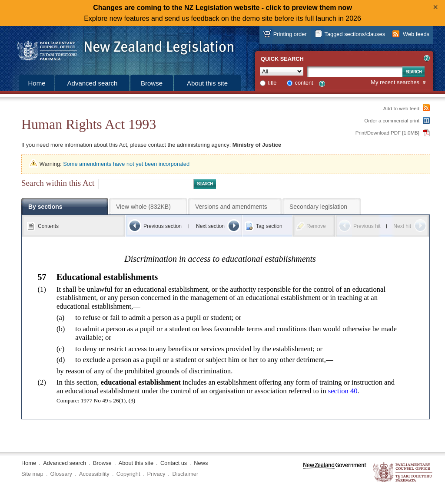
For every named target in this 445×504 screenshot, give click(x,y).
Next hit (402, 226)
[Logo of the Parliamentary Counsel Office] (121, 48)
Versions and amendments (231, 207)
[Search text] (355, 72)
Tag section (269, 226)
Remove (316, 226)
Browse (152, 83)
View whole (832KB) (143, 207)
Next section (210, 226)
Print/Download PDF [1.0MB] (387, 133)
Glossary (61, 474)
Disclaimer (185, 474)
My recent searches (395, 83)
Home (37, 83)
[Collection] (282, 71)
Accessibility (94, 474)
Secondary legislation (318, 207)
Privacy (156, 474)
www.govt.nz (335, 473)
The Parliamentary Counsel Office (403, 473)
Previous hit (367, 226)
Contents (48, 226)
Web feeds (416, 34)
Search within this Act (58, 183)
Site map (32, 474)
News (201, 463)
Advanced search (93, 83)
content (304, 83)
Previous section (163, 226)
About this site (207, 83)
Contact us (174, 463)
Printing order (290, 34)
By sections (45, 207)
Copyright (128, 474)
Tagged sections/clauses (355, 34)
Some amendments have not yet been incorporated (126, 164)
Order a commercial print (392, 121)
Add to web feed (401, 109)
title (272, 83)
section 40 (343, 391)
